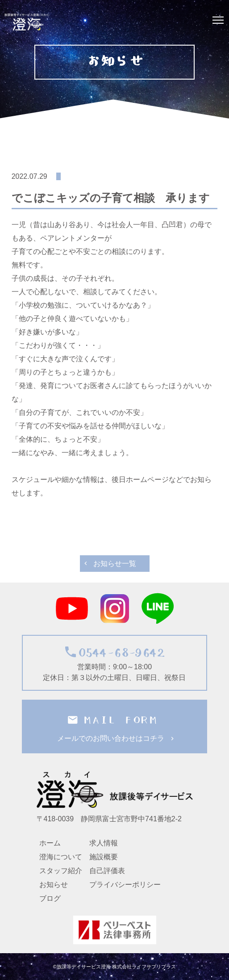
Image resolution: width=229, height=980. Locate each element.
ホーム (50, 843)
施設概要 (104, 857)
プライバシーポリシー (125, 885)
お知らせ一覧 (115, 564)
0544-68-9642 (118, 653)
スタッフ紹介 (61, 871)
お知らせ (54, 885)
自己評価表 (107, 871)
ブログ (50, 898)
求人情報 (104, 843)
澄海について (61, 857)
